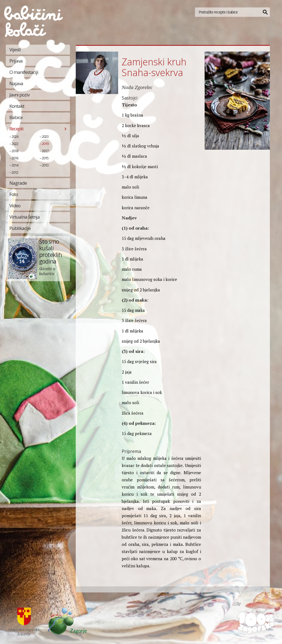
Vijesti (15, 49)
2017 (45, 151)
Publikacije (20, 228)
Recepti (16, 129)
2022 (15, 144)
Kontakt (17, 106)
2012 (15, 172)
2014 (15, 165)
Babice (16, 117)
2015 (45, 158)
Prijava (16, 61)
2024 (15, 136)
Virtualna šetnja (25, 217)
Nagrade (18, 183)
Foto (14, 194)
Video (15, 206)
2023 (45, 136)
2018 (15, 151)
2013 (45, 165)
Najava (16, 83)
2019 (45, 144)
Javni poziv (19, 95)
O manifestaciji (24, 72)
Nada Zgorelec (137, 87)
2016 (15, 158)
